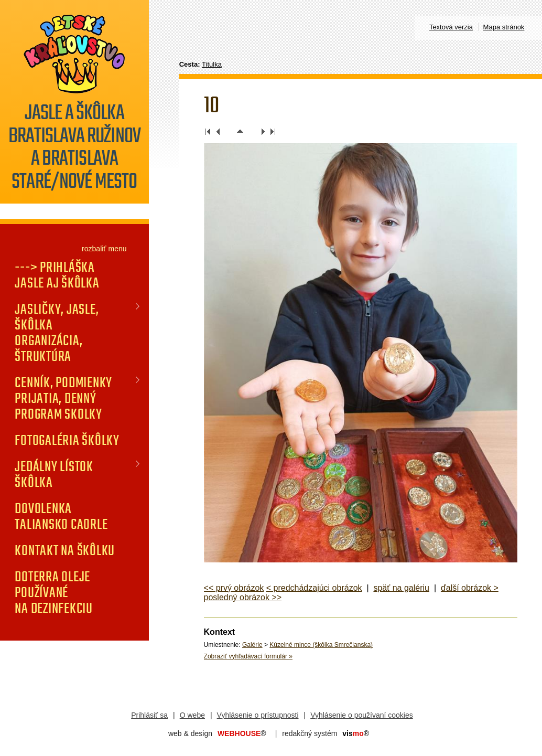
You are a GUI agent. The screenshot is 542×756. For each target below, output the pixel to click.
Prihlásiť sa (149, 715)
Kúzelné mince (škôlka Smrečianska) (321, 645)
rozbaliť (94, 249)
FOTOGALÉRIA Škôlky (67, 440)
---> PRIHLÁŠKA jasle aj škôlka (57, 275)
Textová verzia (451, 27)
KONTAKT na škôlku (65, 550)
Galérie (252, 645)
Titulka (212, 64)
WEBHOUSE (242, 733)
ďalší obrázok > (470, 588)
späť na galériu (401, 588)
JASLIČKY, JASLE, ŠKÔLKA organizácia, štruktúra (57, 333)
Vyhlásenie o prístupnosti (258, 715)
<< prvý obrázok (234, 588)
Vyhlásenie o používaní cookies (362, 715)
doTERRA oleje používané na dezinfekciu (54, 592)
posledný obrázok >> (243, 597)
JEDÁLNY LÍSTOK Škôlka (54, 474)
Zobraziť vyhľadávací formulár (248, 656)
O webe (192, 715)
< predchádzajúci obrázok (314, 588)
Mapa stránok (504, 27)
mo (356, 733)
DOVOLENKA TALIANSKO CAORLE (61, 516)
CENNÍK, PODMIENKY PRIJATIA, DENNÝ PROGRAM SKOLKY (63, 398)
